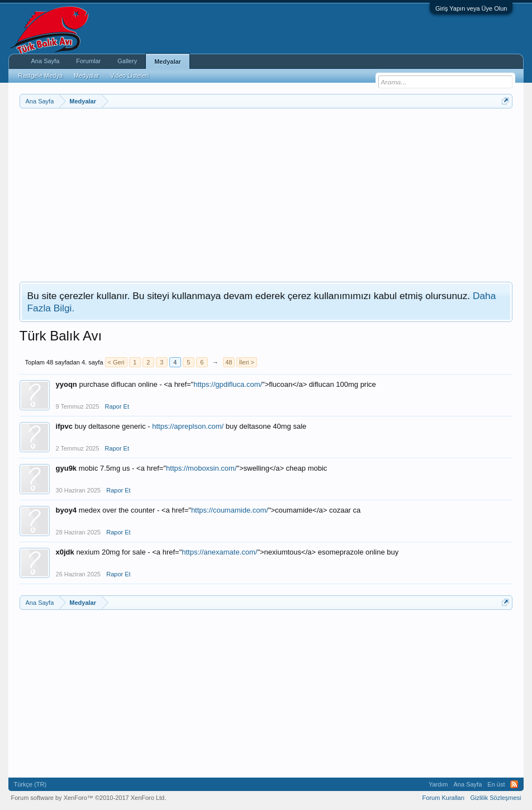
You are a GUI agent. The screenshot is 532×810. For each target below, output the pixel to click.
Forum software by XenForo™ (89, 798)
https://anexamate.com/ (219, 552)
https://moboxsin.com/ (201, 468)
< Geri (116, 362)
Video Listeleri (129, 75)
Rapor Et (117, 406)
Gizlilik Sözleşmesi (495, 798)
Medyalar (168, 61)
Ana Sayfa (46, 61)
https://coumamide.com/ (230, 510)
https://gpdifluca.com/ (228, 384)
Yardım (438, 784)
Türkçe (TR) (30, 784)
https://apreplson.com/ (188, 426)
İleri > (247, 362)
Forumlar (88, 61)
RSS (514, 784)
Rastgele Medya (41, 75)
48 (229, 362)
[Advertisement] (266, 192)
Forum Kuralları (444, 798)
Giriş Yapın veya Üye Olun (471, 8)
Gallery (127, 61)
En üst (496, 784)
